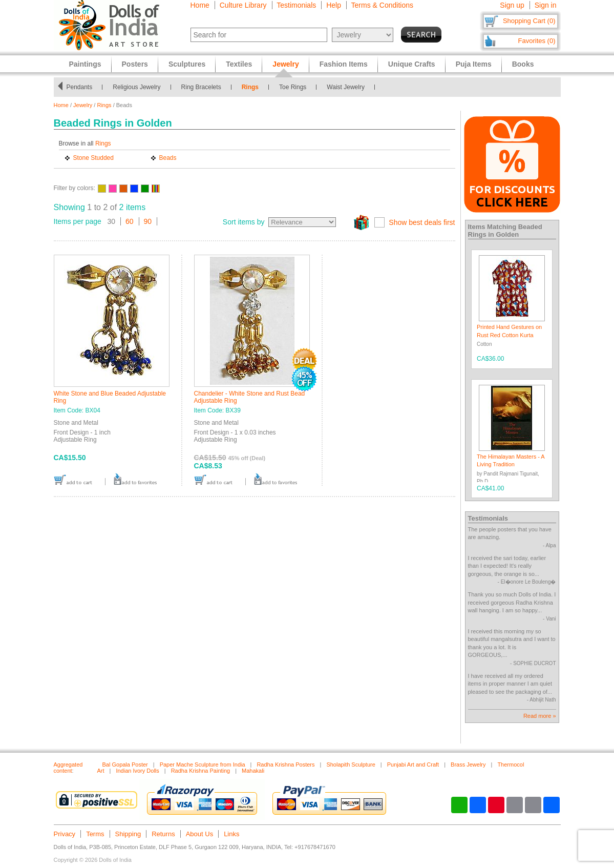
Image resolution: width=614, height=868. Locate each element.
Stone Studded (93, 158)
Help (334, 5)
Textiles (239, 64)
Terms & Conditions (382, 5)
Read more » (540, 716)
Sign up (512, 5)
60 (130, 221)
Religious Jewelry (136, 87)
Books (523, 64)
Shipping (128, 834)
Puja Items (474, 64)
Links (231, 834)
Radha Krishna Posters (285, 764)
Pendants (80, 87)
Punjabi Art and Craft (413, 764)
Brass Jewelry (468, 764)
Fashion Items (344, 64)
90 (148, 221)
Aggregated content (68, 768)
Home (200, 5)
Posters (135, 64)
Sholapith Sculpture (351, 764)
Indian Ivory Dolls (137, 771)
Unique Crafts (412, 64)
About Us (199, 834)
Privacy (65, 834)
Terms (95, 834)
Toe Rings (293, 87)
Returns (163, 834)
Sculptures (187, 64)
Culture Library (243, 5)
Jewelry (83, 105)
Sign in (546, 5)
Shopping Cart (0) (529, 21)
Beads (168, 158)
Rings (250, 87)
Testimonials (296, 5)
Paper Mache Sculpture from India (203, 764)
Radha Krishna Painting (201, 771)
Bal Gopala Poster (125, 764)
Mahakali (253, 771)
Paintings (85, 64)
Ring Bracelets (201, 87)
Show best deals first (422, 222)
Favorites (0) (537, 41)
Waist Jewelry (346, 87)
